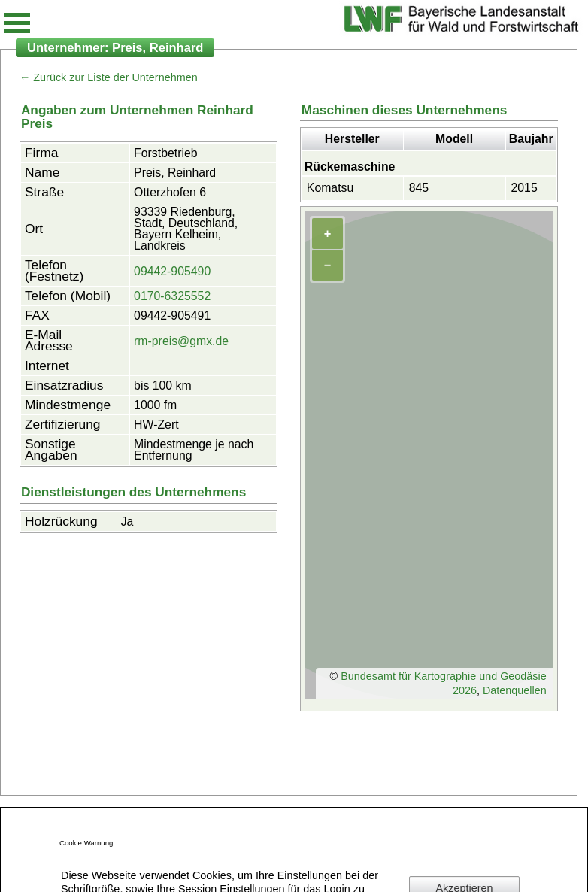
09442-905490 (172, 271)
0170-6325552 (172, 296)
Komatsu (330, 188)
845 (419, 188)
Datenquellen (515, 690)
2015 (524, 188)
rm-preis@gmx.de (181, 341)
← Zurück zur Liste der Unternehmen (109, 77)
